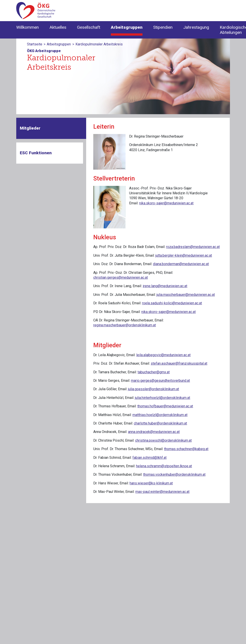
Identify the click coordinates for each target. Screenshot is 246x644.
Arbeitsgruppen (59, 44)
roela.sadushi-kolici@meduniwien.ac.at (172, 303)
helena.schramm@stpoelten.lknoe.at (164, 466)
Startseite (35, 44)
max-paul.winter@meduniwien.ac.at (162, 492)
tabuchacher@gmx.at (154, 372)
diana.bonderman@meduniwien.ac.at (181, 264)
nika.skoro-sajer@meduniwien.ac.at (166, 203)
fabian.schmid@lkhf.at (149, 458)
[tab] (51, 128)
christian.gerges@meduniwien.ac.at (121, 277)
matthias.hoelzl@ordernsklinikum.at (160, 415)
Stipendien (163, 27)
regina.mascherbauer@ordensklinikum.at (125, 325)
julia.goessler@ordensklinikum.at (153, 389)
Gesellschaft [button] (89, 27)
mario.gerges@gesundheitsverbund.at (160, 381)
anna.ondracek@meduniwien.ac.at (154, 432)
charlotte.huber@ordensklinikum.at (160, 423)
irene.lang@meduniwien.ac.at (165, 286)
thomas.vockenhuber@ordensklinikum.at (174, 474)
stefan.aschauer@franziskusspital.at (179, 363)
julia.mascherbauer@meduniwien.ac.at (186, 295)
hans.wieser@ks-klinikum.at (151, 483)
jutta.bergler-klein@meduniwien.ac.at (184, 255)
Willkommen (27, 27)
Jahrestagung (196, 27)
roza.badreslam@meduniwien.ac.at (193, 247)
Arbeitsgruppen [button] (127, 27)
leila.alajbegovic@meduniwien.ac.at (163, 355)
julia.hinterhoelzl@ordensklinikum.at (163, 398)
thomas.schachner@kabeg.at (186, 449)
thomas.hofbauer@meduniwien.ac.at (165, 406)
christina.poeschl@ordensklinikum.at (163, 440)
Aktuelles (58, 27)
